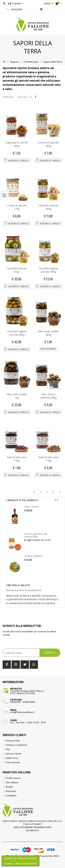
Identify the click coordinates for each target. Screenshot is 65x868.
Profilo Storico (13, 778)
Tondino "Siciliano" (34, 556)
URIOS (56, 856)
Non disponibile (48, 349)
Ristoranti (11, 791)
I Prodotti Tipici (31, 62)
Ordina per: (9, 97)
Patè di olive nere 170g (17, 459)
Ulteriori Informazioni (25, 863)
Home (4, 62)
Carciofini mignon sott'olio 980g (17, 333)
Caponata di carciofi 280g (17, 144)
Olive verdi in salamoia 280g (48, 396)
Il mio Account (13, 762)
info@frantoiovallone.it (22, 712)
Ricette (9, 787)
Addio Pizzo (12, 758)
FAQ (8, 749)
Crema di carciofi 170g (17, 207)
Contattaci (11, 795)
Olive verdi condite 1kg (17, 396)
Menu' (48, 3)
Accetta (9, 863)
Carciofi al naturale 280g (48, 144)
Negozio (15, 62)
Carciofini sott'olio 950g (17, 270)
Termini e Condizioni (16, 745)
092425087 (17, 9)
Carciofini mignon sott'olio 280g (48, 270)
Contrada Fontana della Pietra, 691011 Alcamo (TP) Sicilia (27, 692)
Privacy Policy (13, 741)
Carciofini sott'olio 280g (48, 207)
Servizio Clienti (13, 754)
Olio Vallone (12, 782)
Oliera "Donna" (32, 507)
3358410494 (29, 702)
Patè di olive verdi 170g (48, 459)
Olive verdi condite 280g (48, 333)
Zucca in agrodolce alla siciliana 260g (36, 535)
